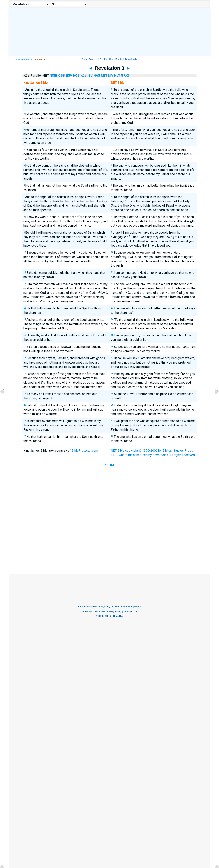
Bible (17, 59)
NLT (117, 75)
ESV (69, 75)
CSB (62, 75)
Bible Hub (109, 465)
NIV (111, 75)
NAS (97, 75)
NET (104, 75)
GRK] (125, 75)
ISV (90, 75)
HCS (76, 75)
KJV (83, 75)
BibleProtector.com (85, 451)
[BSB (54, 75)
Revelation (27, 59)
